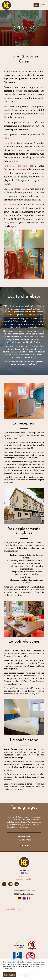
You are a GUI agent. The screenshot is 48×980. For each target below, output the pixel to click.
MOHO (11, 143)
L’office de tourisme (16, 166)
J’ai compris (9, 975)
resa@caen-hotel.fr (24, 879)
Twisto (25, 189)
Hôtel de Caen (13, 910)
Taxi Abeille (10, 205)
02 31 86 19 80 (24, 877)
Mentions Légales (19, 890)
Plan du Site (31, 890)
